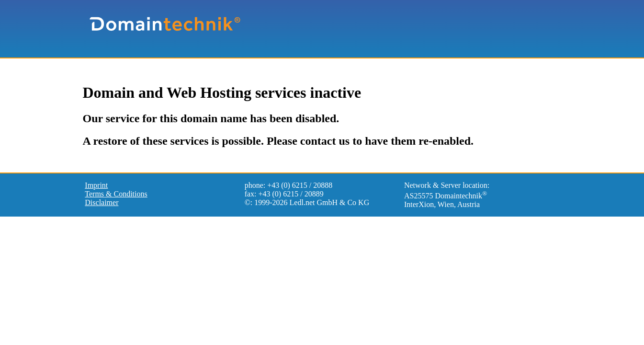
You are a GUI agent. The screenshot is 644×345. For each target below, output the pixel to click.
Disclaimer (102, 202)
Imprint (96, 185)
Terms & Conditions (116, 194)
